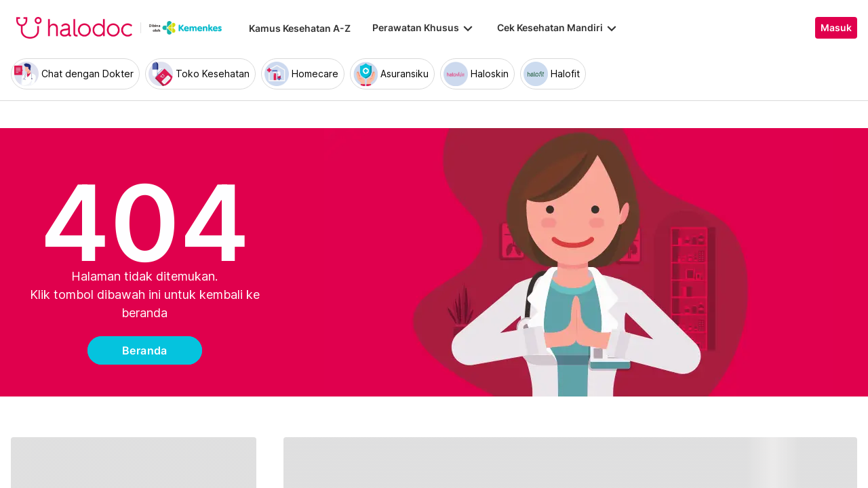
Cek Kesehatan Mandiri (558, 28)
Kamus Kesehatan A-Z (300, 28)
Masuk (836, 28)
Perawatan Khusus (424, 28)
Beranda (145, 350)
